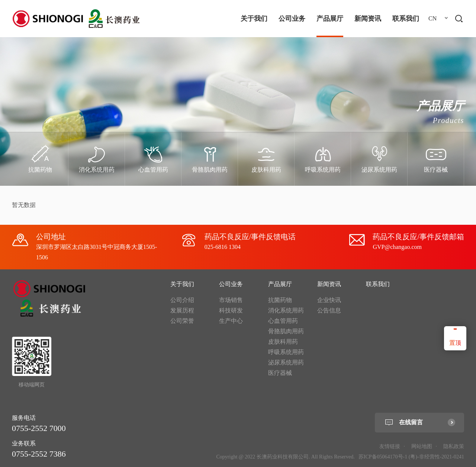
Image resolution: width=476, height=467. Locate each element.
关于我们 (254, 19)
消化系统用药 (286, 310)
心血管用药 (283, 321)
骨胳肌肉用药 (286, 331)
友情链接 (390, 446)
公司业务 (292, 19)
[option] (40, 159)
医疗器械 (280, 373)
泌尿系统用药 (286, 362)
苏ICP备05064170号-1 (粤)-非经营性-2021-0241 (411, 457)
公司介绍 (182, 300)
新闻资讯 (368, 19)
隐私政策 (454, 446)
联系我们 (406, 19)
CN (432, 18)
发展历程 (182, 310)
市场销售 (231, 300)
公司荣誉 (182, 321)
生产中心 (231, 321)
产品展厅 (330, 19)
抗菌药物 (280, 300)
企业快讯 (329, 300)
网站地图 (422, 446)
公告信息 (329, 310)
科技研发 (231, 310)
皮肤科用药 (283, 342)
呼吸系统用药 (286, 352)
